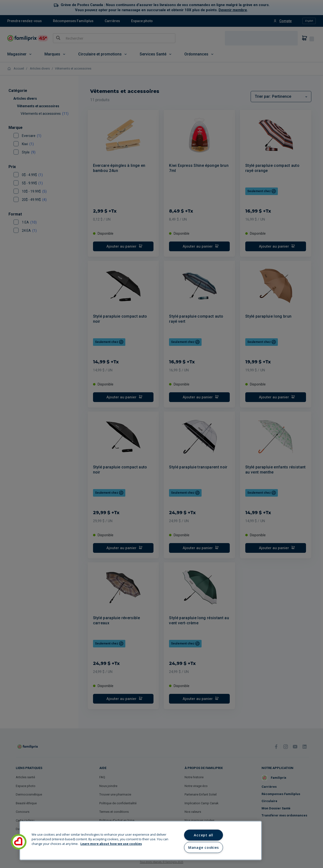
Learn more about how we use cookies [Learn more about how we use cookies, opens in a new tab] (111, 844)
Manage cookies (204, 847)
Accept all (203, 835)
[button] (19, 842)
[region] (141, 841)
